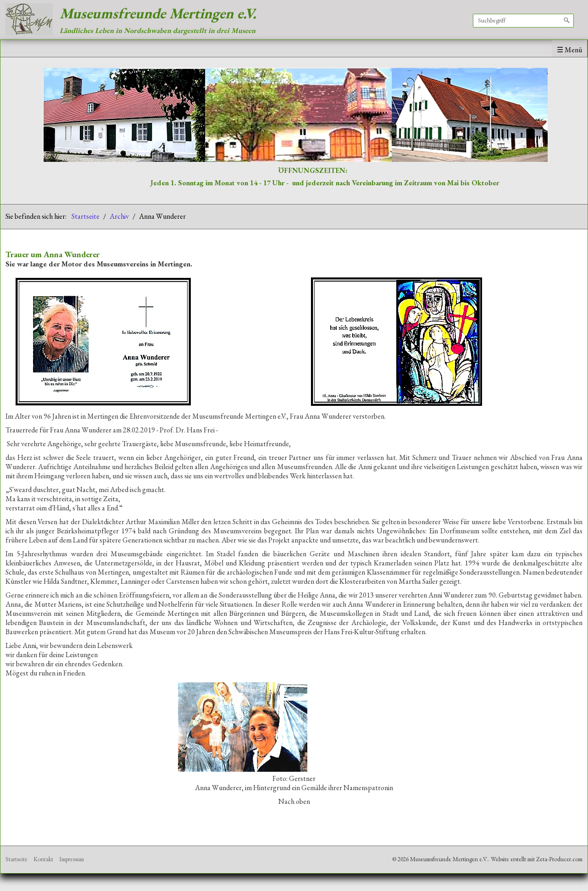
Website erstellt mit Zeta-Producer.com (537, 859)
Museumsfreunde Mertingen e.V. (158, 13)
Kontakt (43, 859)
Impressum (72, 859)
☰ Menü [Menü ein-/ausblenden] (569, 50)
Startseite (86, 216)
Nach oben (294, 802)
